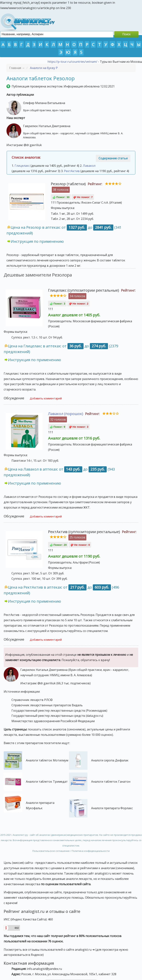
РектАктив (72, 171)
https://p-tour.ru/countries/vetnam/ (72, 62)
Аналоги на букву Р (44, 68)
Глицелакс (22, 166)
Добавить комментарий (46, 398)
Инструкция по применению (37, 241)
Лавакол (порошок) (66, 414)
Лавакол (89, 166)
